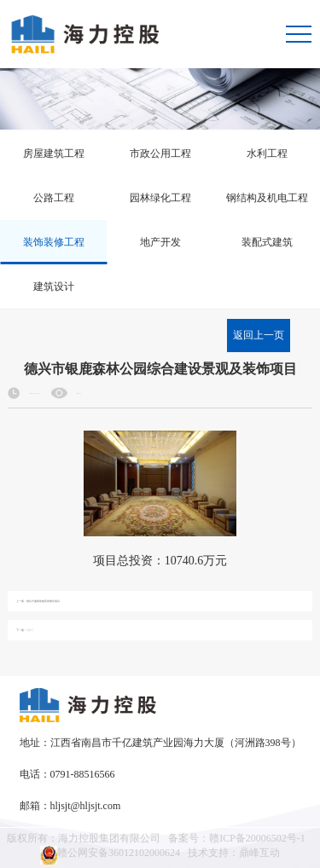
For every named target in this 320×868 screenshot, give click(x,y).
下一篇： (25, 631)
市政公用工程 (160, 153)
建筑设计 (54, 286)
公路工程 (54, 198)
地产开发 (160, 242)
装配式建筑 (267, 242)
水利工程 (267, 153)
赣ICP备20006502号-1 (257, 838)
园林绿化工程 (160, 198)
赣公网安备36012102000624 (110, 855)
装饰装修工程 (54, 242)
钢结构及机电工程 (267, 198)
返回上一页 (259, 335)
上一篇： (38, 602)
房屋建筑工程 (54, 153)
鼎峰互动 (259, 853)
